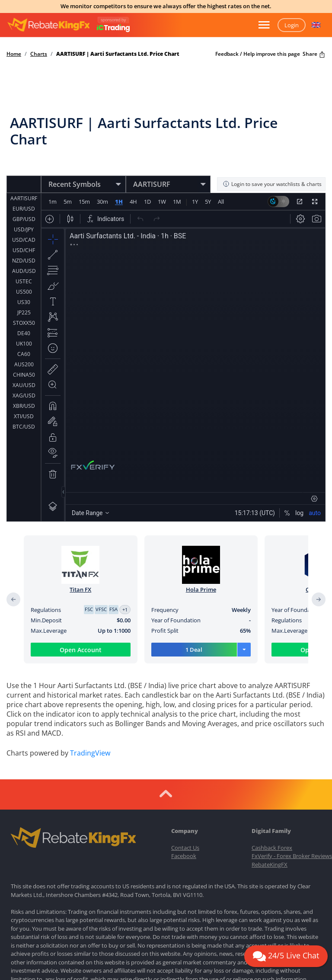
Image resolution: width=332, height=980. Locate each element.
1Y (195, 202)
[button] (316, 25)
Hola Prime (201, 589)
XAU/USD (24, 385)
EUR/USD (24, 209)
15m (84, 202)
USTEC (24, 281)
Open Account (81, 650)
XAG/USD (24, 396)
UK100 (24, 344)
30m (102, 202)
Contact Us (185, 848)
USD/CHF (24, 250)
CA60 (24, 354)
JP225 (24, 312)
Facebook (184, 856)
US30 (24, 302)
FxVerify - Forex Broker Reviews (292, 856)
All (220, 202)
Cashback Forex (272, 848)
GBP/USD (24, 219)
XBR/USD (24, 406)
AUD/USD (24, 271)
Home (14, 54)
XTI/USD (24, 416)
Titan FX (80, 589)
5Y (207, 202)
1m (53, 202)
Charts (39, 54)
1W (161, 202)
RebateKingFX (270, 865)
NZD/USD (24, 261)
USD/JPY (24, 229)
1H (119, 202)
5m (68, 202)
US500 (24, 292)
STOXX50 (24, 323)
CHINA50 (24, 375)
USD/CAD (24, 240)
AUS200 (24, 364)
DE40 (24, 333)
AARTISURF (24, 198)
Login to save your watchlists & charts (272, 184)
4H (133, 202)
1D (147, 202)
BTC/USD (24, 427)
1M (177, 202)
